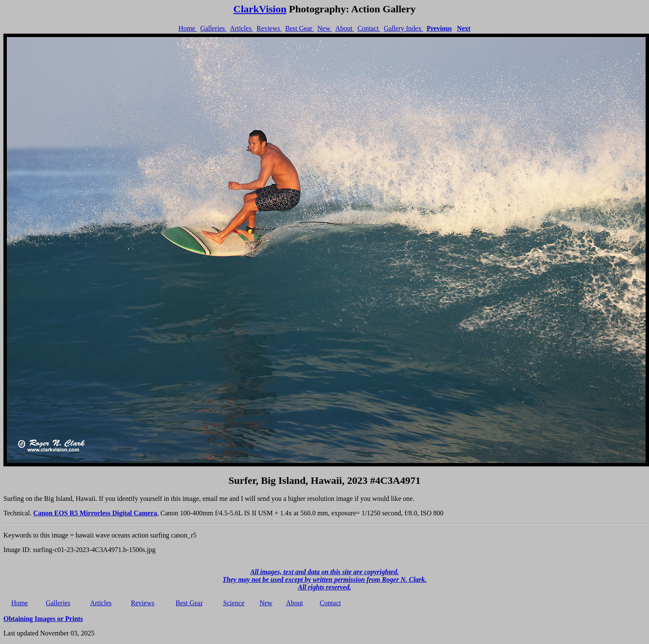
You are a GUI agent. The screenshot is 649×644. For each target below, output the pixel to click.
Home (188, 28)
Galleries (213, 28)
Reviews (269, 28)
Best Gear (300, 28)
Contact (369, 28)
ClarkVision (260, 9)
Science (234, 603)
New (324, 28)
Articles (242, 28)
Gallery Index (403, 28)
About (345, 28)
